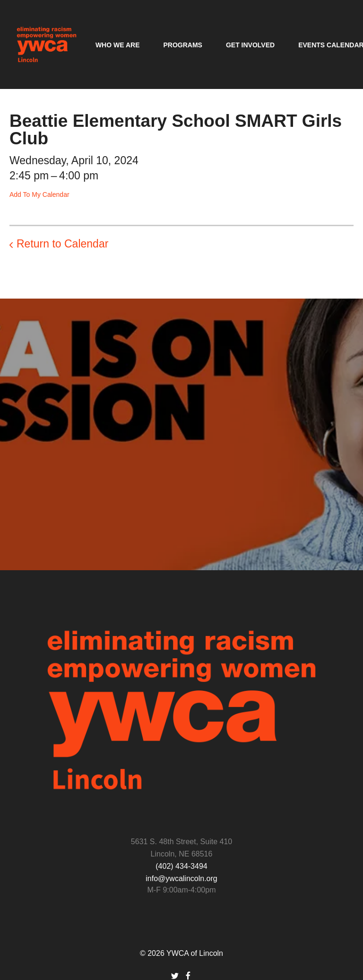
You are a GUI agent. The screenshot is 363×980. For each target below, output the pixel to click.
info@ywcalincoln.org (181, 878)
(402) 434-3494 (181, 866)
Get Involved (250, 45)
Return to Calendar (62, 244)
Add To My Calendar (39, 194)
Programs (182, 45)
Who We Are (118, 45)
